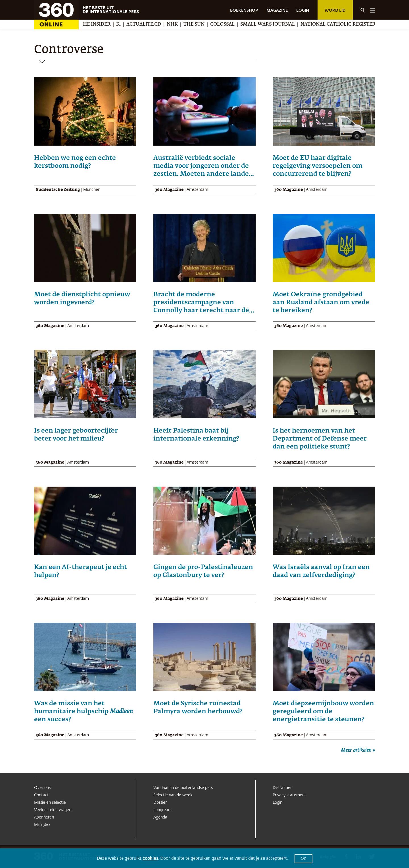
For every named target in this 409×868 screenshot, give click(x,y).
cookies (150, 858)
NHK (179, 24)
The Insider (102, 24)
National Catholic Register (345, 24)
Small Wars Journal (275, 24)
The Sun (201, 24)
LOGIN (303, 11)
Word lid (335, 11)
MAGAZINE (277, 11)
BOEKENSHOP (244, 11)
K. (126, 24)
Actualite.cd (151, 24)
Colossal (229, 24)
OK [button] (303, 859)
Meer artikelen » (358, 751)
